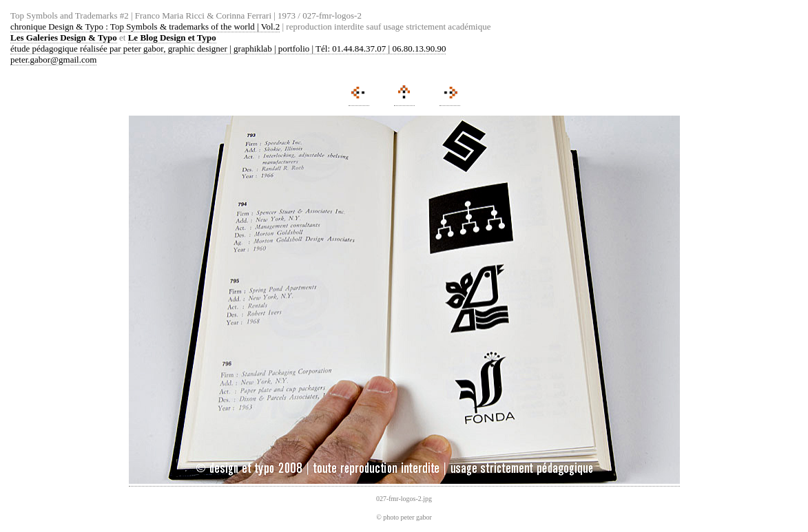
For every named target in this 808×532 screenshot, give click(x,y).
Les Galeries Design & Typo (64, 38)
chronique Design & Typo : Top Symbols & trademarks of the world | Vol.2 (145, 26)
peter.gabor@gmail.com (53, 60)
